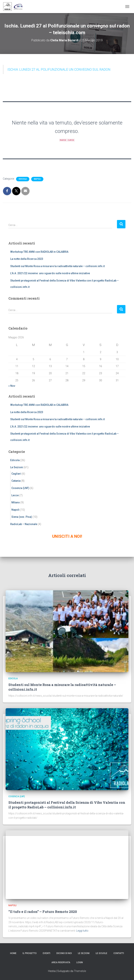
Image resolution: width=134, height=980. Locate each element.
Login (80, 962)
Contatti (119, 953)
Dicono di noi (64, 953)
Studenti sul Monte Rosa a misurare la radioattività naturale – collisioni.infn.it (57, 266)
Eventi (47, 953)
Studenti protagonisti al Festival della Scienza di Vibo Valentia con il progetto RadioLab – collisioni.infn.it (67, 805)
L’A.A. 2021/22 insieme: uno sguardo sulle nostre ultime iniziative (50, 273)
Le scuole (101, 953)
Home (13, 953)
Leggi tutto (82, 931)
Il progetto (30, 953)
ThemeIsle (80, 971)
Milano (16, 502)
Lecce (15, 495)
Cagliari (16, 474)
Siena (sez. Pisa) (22, 517)
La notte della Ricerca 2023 (27, 259)
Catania (16, 481)
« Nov (12, 386)
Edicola (23, 179)
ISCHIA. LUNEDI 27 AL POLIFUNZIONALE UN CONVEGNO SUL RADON (59, 69)
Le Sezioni (17, 467)
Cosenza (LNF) (20, 488)
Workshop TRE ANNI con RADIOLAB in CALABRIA (39, 252)
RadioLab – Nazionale (24, 524)
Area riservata (61, 962)
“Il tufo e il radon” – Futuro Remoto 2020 (43, 912)
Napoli (37, 179)
